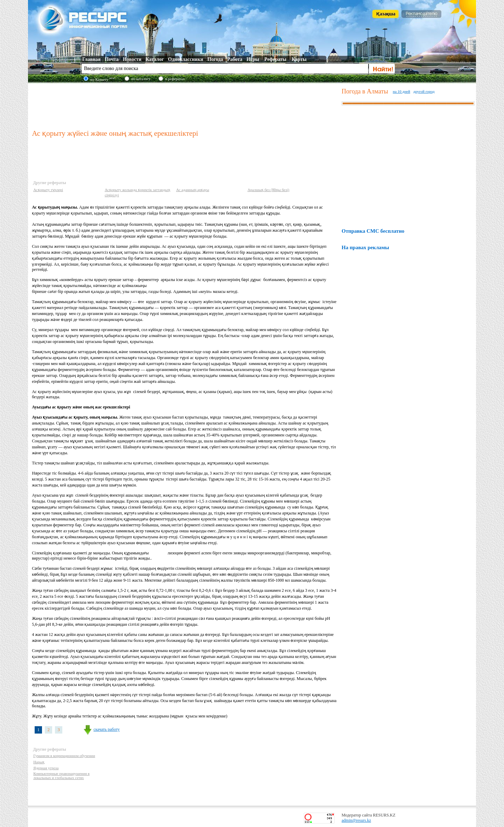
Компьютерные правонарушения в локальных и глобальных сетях (61, 776)
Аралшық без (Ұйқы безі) (268, 190)
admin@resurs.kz (356, 820)
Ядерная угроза (46, 768)
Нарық (39, 762)
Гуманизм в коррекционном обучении (64, 756)
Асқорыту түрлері (48, 190)
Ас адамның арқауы (192, 190)
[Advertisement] (185, 105)
